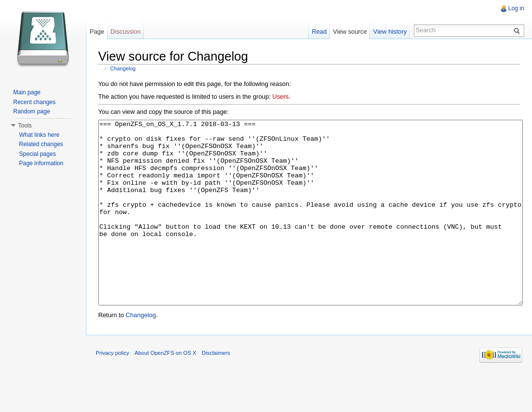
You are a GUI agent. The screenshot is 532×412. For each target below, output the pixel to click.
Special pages (37, 154)
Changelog (123, 68)
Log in (516, 8)
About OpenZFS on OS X (166, 390)
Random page (32, 111)
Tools (25, 126)
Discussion (126, 32)
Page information (41, 163)
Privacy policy (112, 390)
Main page (27, 92)
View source (350, 32)
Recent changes (34, 102)
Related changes (41, 144)
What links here (39, 135)
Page (97, 32)
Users (280, 97)
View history (390, 32)
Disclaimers (216, 390)
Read (319, 32)
